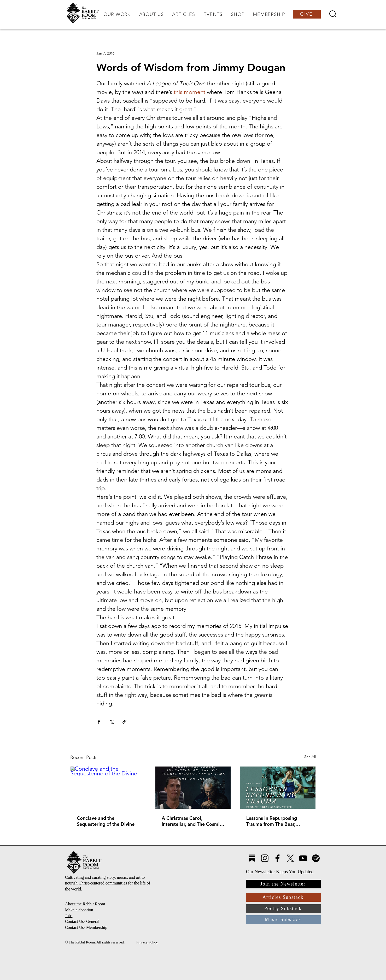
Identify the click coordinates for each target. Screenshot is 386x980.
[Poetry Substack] (283, 909)
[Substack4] (252, 858)
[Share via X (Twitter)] (112, 722)
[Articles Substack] (283, 897)
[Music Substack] (283, 920)
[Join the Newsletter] (283, 884)
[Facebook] (277, 858)
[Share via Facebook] (99, 722)
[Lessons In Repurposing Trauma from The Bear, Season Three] (278, 788)
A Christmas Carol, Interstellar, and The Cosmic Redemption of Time (192, 821)
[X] (290, 858)
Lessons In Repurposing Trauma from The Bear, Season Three (272, 821)
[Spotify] (316, 858)
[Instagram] (265, 858)
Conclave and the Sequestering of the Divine (106, 821)
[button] (117, 14)
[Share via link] (124, 722)
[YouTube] (303, 858)
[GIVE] (307, 14)
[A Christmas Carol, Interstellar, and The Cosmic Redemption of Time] (193, 788)
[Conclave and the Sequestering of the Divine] (108, 788)
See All (310, 757)
